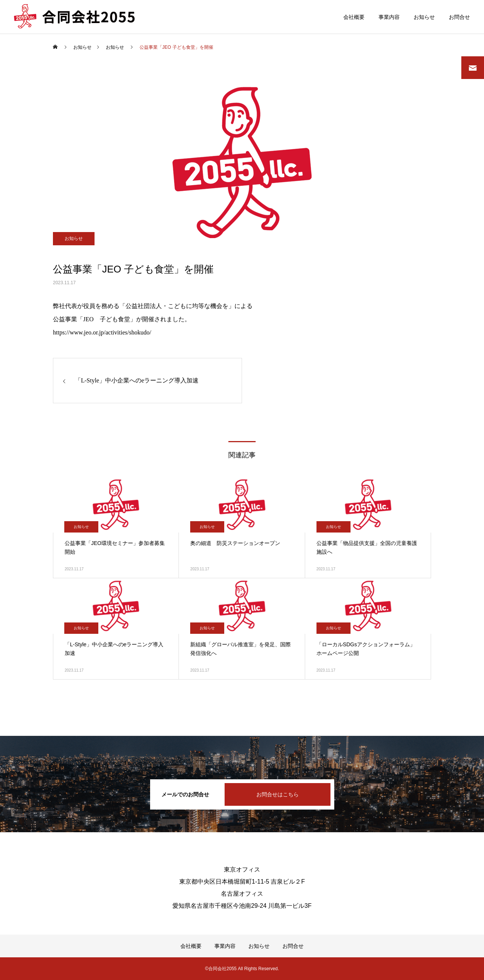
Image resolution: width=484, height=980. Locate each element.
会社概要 (354, 17)
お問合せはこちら (278, 794)
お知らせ (424, 17)
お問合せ (459, 17)
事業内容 (389, 17)
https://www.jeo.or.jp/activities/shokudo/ (102, 332)
